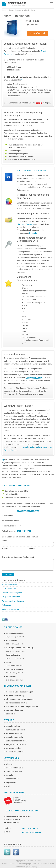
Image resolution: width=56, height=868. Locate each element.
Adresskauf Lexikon (15, 752)
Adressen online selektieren (13, 601)
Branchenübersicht (14, 737)
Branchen (18, 10)
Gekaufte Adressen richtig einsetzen (22, 706)
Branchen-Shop (13, 726)
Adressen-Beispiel (9, 584)
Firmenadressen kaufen (16, 703)
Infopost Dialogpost (15, 710)
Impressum (11, 782)
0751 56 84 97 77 (30, 828)
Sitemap (22, 864)
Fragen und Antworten (11, 597)
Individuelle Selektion (15, 730)
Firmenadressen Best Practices (20, 699)
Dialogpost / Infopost (25, 224)
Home (5, 864)
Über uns (10, 764)
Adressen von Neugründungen (20, 692)
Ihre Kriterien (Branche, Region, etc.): (18, 557)
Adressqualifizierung (15, 695)
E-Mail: (5, 549)
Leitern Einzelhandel (30, 10)
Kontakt (10, 775)
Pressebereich (12, 779)
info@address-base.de (32, 832)
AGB (8, 786)
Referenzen (7, 605)
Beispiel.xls (34, 233)
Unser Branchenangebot (12, 593)
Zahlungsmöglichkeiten (16, 741)
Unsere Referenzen (14, 768)
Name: (5, 540)
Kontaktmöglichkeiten (34, 377)
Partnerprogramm (34, 866)
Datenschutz (20, 866)
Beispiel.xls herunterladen (28, 510)
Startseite (11, 10)
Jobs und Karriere (14, 771)
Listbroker (11, 714)
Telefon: (32, 549)
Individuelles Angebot (11, 609)
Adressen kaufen (9, 588)
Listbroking (13, 864)
